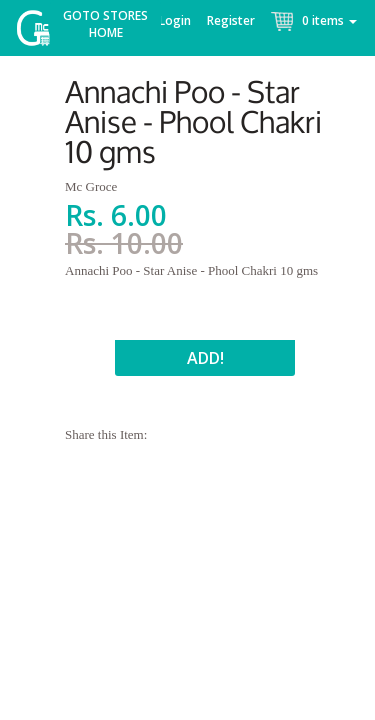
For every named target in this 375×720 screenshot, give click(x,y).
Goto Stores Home (105, 24)
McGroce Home (40, 32)
